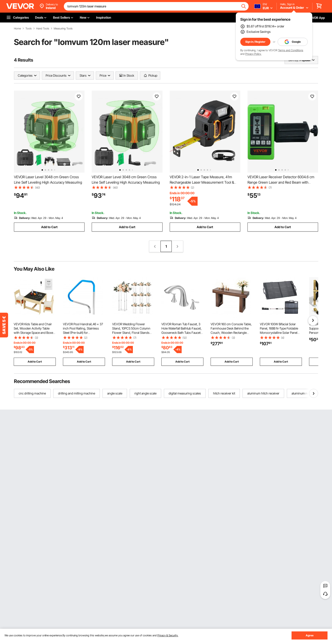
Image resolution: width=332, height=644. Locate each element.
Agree (310, 635)
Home (17, 29)
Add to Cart (49, 227)
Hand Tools (43, 29)
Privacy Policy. (253, 54)
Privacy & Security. (168, 635)
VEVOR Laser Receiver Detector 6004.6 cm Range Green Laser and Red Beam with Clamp (281, 182)
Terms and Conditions (291, 50)
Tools (29, 29)
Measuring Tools (63, 29)
